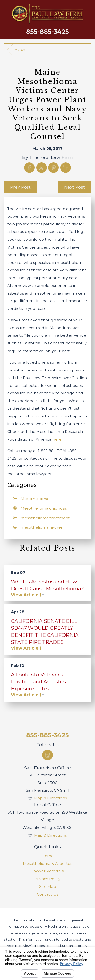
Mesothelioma (34, 499)
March (20, 50)
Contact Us (47, 894)
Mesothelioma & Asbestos (47, 864)
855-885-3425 (47, 32)
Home (48, 856)
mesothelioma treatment (45, 518)
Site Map (48, 886)
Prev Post (20, 187)
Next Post (74, 187)
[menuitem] (48, 856)
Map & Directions (50, 798)
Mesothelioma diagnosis (44, 508)
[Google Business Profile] (47, 755)
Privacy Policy (47, 879)
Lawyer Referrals (47, 871)
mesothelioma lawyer (42, 527)
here (57, 439)
